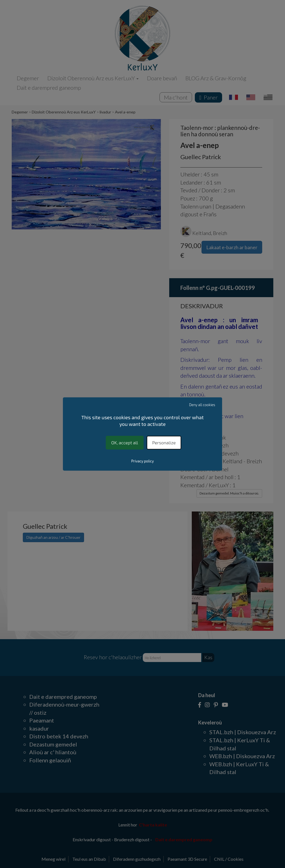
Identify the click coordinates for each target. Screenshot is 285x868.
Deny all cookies (202, 405)
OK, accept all (125, 443)
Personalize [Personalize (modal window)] (164, 443)
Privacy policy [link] (142, 461)
